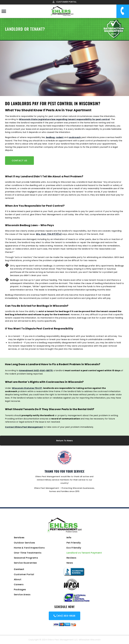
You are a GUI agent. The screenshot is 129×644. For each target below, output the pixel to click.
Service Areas (22, 594)
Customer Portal (24, 574)
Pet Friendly (74, 543)
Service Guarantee (25, 563)
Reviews (71, 558)
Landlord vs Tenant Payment (84, 553)
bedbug (50, 137)
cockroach (75, 137)
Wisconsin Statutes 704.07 (27, 388)
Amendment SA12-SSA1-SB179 (36, 371)
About (18, 579)
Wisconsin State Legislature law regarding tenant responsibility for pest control (64, 119)
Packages (20, 589)
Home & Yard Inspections (29, 548)
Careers (19, 584)
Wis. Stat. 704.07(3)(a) (49, 234)
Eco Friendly (74, 548)
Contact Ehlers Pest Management (24, 427)
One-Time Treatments (28, 553)
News (70, 563)
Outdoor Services (24, 543)
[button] (4, 11)
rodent (60, 137)
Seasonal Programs (26, 558)
